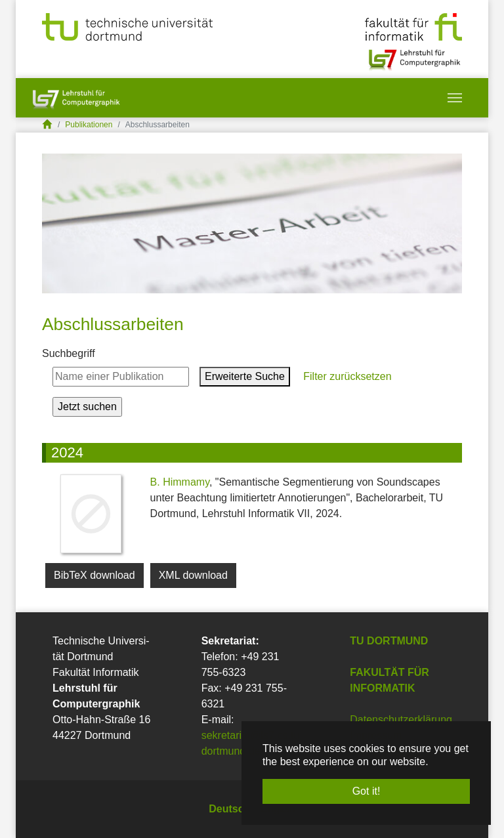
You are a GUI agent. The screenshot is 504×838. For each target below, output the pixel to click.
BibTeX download (94, 575)
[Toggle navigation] (455, 98)
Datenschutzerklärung (401, 720)
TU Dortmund (389, 641)
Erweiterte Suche (245, 376)
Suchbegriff (69, 353)
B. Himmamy (180, 482)
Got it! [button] (367, 791)
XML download (193, 575)
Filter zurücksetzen (346, 376)
